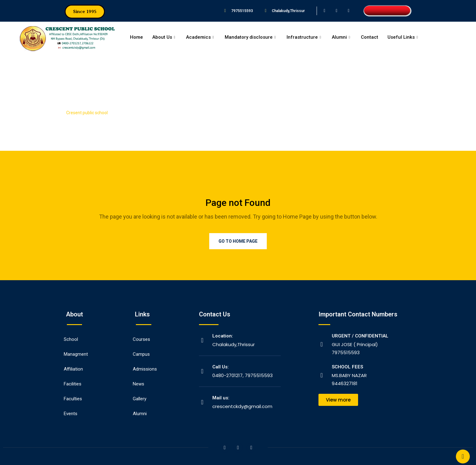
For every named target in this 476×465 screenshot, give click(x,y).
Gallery (140, 399)
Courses (141, 339)
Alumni (342, 37)
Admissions (145, 369)
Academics (201, 37)
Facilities (73, 384)
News (138, 384)
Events (71, 414)
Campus (141, 354)
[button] (85, 12)
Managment (76, 354)
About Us (164, 37)
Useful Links (403, 37)
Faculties (73, 399)
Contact (370, 37)
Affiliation (73, 369)
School (71, 339)
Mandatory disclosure (251, 37)
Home (136, 37)
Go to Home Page (238, 241)
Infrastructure (305, 37)
